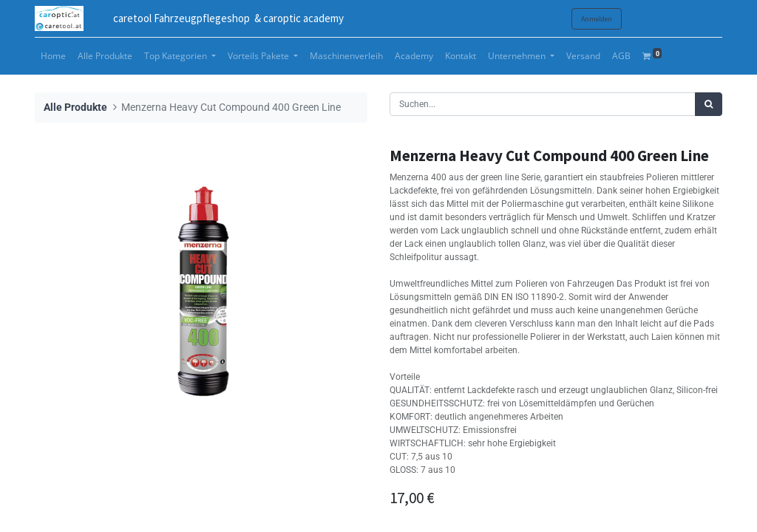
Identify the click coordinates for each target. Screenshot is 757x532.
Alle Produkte (75, 108)
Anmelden (597, 19)
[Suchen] (709, 104)
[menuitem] (53, 56)
